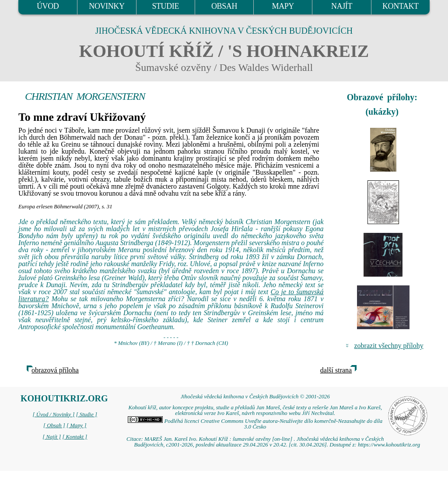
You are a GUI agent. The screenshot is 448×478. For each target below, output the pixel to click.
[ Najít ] (52, 437)
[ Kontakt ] (75, 437)
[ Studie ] (87, 415)
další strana (336, 370)
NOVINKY (107, 6)
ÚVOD (48, 6)
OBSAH (224, 6)
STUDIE (165, 6)
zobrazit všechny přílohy (389, 346)
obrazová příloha (55, 370)
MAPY (283, 6)
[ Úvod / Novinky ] (53, 415)
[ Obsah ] (54, 425)
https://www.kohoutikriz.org (389, 445)
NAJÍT (342, 6)
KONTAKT (401, 6)
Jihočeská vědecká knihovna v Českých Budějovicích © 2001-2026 (255, 397)
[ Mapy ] (77, 425)
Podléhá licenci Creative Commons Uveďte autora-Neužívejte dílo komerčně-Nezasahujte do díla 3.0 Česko (255, 424)
